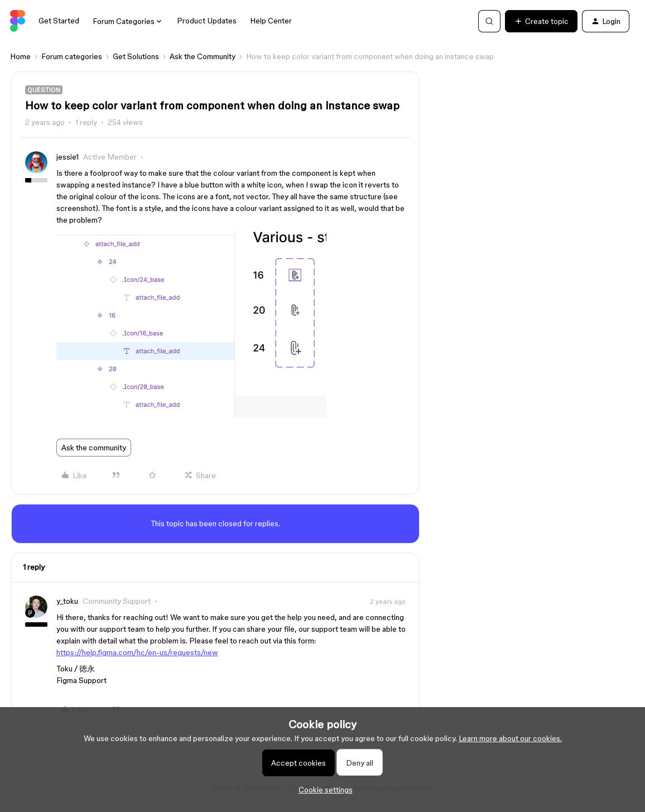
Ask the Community (203, 56)
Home (20, 56)
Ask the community (94, 448)
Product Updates (207, 21)
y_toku (67, 601)
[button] (541, 21)
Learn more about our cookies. (510, 738)
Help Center (271, 21)
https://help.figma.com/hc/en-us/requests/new (137, 652)
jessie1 (68, 157)
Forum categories (72, 56)
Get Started (59, 21)
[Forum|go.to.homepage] (18, 21)
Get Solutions (136, 56)
